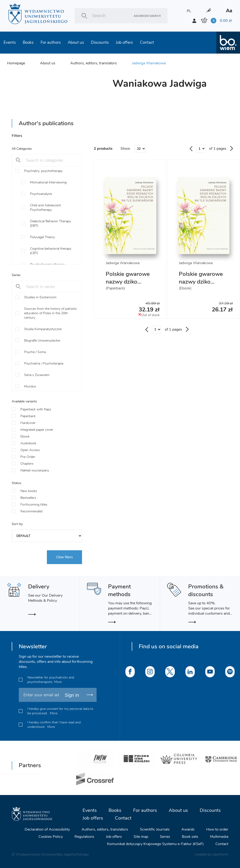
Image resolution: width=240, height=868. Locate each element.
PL (189, 11)
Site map (141, 837)
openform (220, 854)
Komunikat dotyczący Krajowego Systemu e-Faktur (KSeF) (155, 844)
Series (165, 837)
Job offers (124, 42)
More (58, 682)
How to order (217, 829)
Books (28, 42)
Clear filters (65, 557)
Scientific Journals (155, 829)
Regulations (84, 837)
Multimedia (219, 837)
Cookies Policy (51, 837)
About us (76, 42)
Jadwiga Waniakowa (149, 63)
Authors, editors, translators (94, 63)
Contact (147, 42)
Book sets (190, 837)
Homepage (16, 63)
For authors (51, 42)
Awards (188, 829)
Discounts (100, 42)
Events (10, 42)
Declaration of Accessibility (47, 829)
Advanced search (147, 16)
